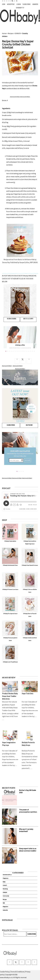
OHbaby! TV (20, 8)
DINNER (18, 33)
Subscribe (27, 4)
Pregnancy (6, 878)
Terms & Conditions (17, 972)
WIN (4, 903)
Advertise (11, 4)
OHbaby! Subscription (10, 541)
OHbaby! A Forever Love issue (10, 589)
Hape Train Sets (28, 693)
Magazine (5, 907)
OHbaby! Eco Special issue (10, 614)
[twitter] (12, 1)
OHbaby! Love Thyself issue (10, 662)
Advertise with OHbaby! (15, 97)
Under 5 (5, 885)
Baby (4, 882)
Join (4, 4)
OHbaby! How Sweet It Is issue (30, 565)
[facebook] (10, 962)
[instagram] (22, 962)
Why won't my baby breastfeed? (26, 830)
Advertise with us (7, 875)
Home (4, 33)
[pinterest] (28, 962)
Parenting (5, 889)
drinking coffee (20, 345)
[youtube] (34, 962)
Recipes (11, 33)
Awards (35, 4)
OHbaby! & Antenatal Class (10, 565)
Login (19, 4)
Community (6, 896)
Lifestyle (5, 892)
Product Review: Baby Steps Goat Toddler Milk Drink (10, 696)
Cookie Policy (5, 972)
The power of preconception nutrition (28, 811)
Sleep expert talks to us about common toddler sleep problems (28, 851)
